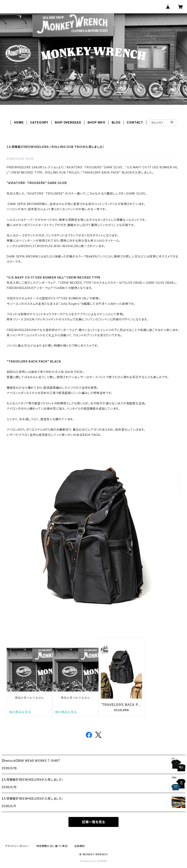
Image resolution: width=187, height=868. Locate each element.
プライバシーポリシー (17, 846)
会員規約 (80, 846)
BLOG (116, 122)
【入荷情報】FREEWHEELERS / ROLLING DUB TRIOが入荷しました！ (56, 147)
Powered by (93, 861)
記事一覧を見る (93, 822)
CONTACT (135, 122)
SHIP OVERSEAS (68, 122)
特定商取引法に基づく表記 (52, 846)
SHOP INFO (96, 122)
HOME (19, 122)
